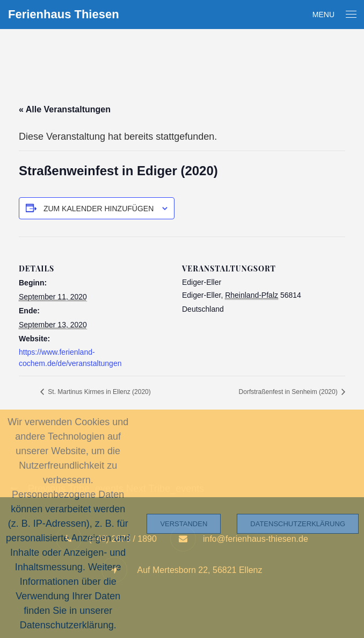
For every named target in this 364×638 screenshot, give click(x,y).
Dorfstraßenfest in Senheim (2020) (289, 392)
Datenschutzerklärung (298, 524)
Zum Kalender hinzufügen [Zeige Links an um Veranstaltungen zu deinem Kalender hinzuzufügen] (99, 209)
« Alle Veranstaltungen (65, 109)
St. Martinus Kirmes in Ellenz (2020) (99, 392)
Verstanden (184, 524)
